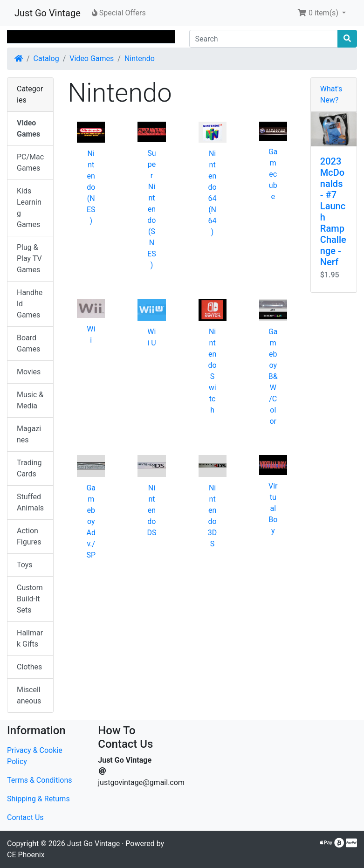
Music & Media (30, 400)
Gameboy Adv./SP (91, 521)
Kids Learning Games (29, 208)
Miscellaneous (29, 695)
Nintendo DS (151, 510)
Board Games (28, 343)
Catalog (46, 59)
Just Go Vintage (48, 13)
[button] (322, 13)
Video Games (92, 59)
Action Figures (29, 536)
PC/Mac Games (30, 162)
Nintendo (140, 59)
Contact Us (25, 817)
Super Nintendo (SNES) (152, 209)
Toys (25, 565)
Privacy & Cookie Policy (35, 756)
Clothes (29, 667)
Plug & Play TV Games (29, 258)
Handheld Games (30, 304)
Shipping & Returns (38, 799)
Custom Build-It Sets (30, 599)
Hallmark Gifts (30, 638)
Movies (29, 372)
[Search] (264, 39)
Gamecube (273, 174)
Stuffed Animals (30, 502)
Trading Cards (29, 468)
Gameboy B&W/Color (273, 376)
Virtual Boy (273, 508)
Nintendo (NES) (91, 187)
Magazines (29, 434)
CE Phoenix (26, 855)
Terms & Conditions (40, 780)
